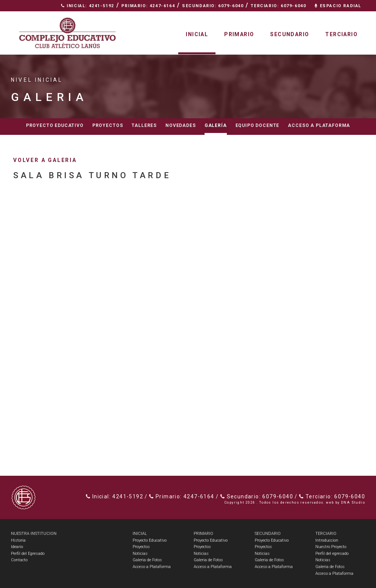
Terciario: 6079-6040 (278, 6)
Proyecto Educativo (150, 540)
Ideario (17, 547)
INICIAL (140, 534)
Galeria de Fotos (147, 560)
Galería (216, 125)
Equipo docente (258, 125)
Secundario (290, 34)
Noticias (140, 554)
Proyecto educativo (55, 125)
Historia (18, 540)
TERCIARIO (326, 534)
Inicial (197, 34)
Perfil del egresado (332, 554)
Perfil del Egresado (28, 554)
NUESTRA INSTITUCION (34, 534)
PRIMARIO (203, 534)
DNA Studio (353, 502)
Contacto (345, 17)
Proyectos (108, 125)
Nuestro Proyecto (331, 547)
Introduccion (327, 540)
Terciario (341, 34)
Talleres (144, 125)
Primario (239, 34)
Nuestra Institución (286, 17)
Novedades (181, 125)
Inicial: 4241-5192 (88, 6)
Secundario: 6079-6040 (213, 6)
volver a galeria (45, 160)
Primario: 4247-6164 (148, 6)
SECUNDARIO (268, 534)
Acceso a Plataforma (319, 125)
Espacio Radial (338, 6)
